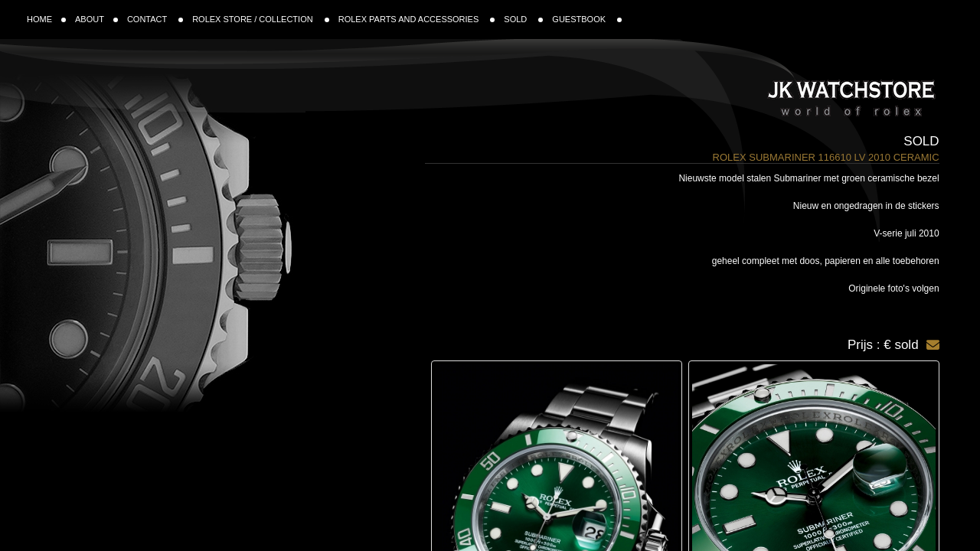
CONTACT (155, 19)
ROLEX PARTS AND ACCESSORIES (417, 19)
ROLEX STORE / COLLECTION (261, 19)
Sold (921, 141)
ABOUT (96, 19)
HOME (46, 19)
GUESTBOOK (587, 19)
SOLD (523, 19)
